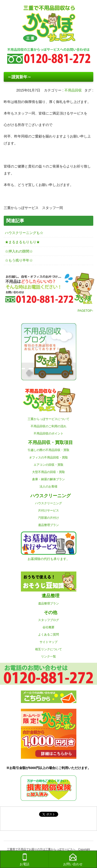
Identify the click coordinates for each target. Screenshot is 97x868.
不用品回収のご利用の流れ (48, 426)
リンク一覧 (48, 656)
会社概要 (48, 627)
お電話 (24, 860)
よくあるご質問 (48, 634)
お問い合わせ (73, 860)
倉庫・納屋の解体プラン (48, 479)
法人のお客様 (48, 486)
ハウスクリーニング (48, 503)
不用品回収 (73, 90)
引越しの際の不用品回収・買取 (48, 450)
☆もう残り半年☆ (19, 260)
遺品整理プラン (48, 525)
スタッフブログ (48, 620)
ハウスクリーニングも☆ (24, 233)
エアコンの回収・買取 (48, 465)
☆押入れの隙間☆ (19, 251)
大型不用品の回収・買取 (48, 472)
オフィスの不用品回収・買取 (48, 457)
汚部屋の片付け (48, 518)
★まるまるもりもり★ (22, 242)
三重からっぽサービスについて (48, 419)
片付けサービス (48, 510)
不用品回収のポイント (48, 433)
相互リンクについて (48, 649)
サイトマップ (48, 642)
